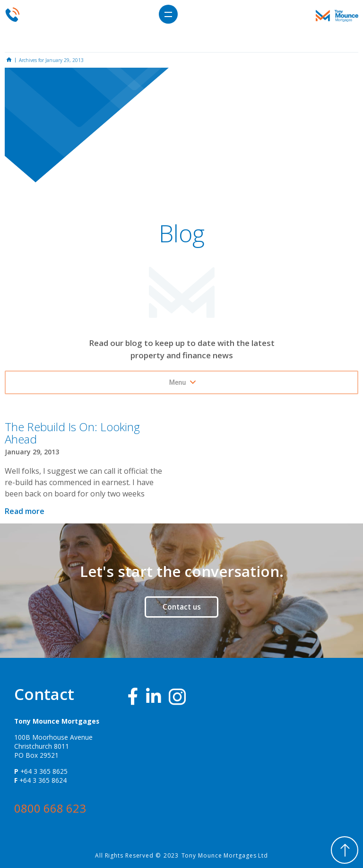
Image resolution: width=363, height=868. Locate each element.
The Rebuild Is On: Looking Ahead (72, 433)
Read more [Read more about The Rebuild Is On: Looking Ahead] (25, 511)
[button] (168, 14)
